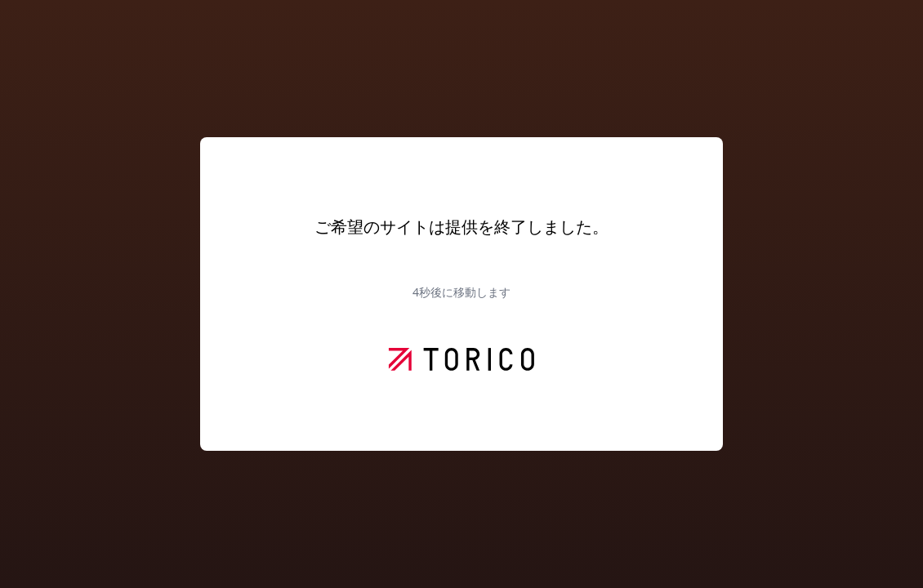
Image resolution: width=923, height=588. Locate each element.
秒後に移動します (461, 292)
